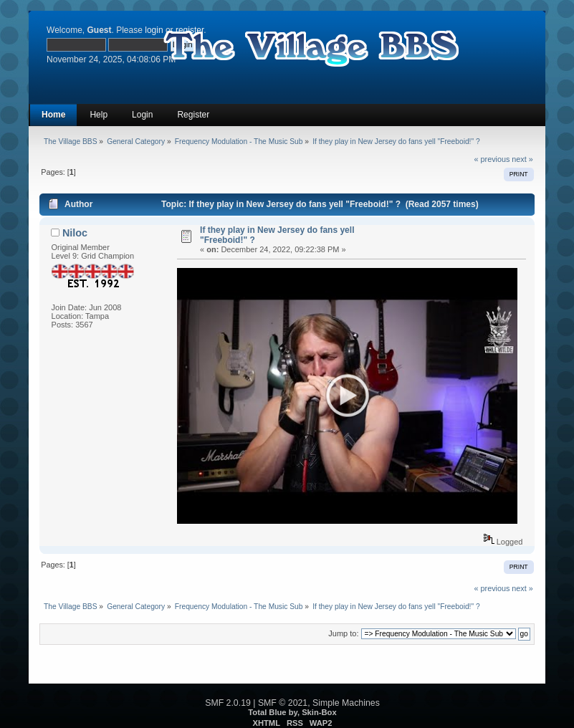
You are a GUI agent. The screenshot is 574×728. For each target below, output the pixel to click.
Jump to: (343, 633)
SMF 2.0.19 (228, 703)
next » (522, 159)
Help (99, 115)
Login (142, 115)
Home (53, 115)
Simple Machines (346, 703)
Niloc (75, 233)
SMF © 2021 (283, 703)
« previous (492, 159)
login (154, 30)
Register (193, 115)
